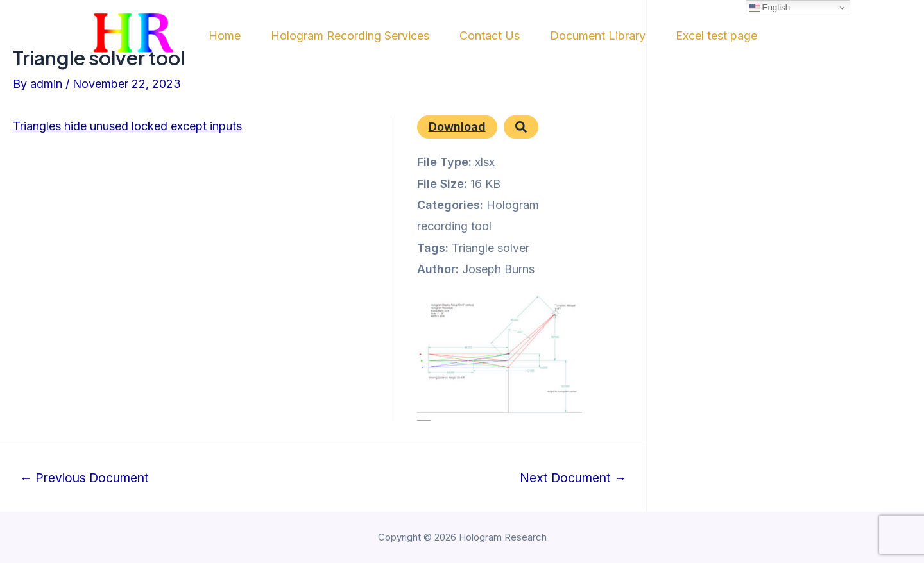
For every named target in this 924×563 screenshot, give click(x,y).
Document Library (624, 36)
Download (457, 127)
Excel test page (752, 36)
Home (224, 36)
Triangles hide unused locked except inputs (127, 126)
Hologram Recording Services (358, 36)
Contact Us (507, 36)
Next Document (573, 478)
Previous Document (84, 478)
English (770, 8)
